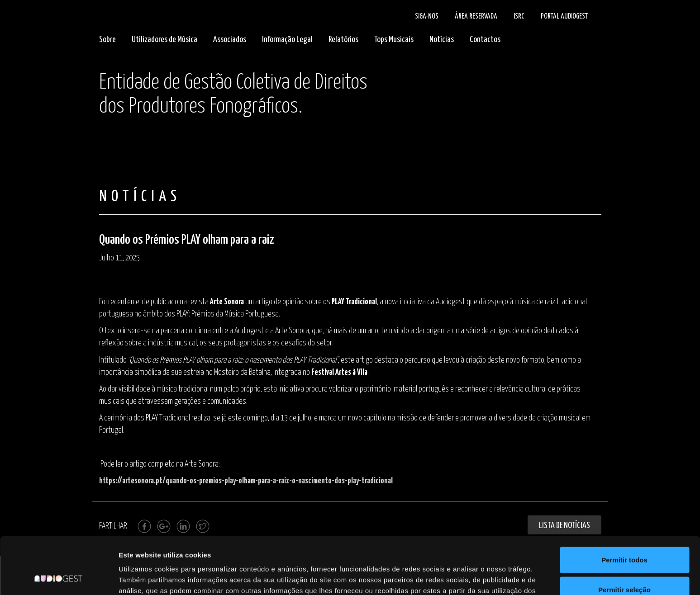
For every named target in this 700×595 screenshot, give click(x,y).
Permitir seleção (624, 536)
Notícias (442, 40)
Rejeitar (624, 565)
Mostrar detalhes (497, 577)
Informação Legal (287, 40)
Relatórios (343, 40)
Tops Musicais (394, 40)
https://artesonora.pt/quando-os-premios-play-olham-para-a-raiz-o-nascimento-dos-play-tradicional (246, 481)
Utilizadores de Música (164, 40)
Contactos (485, 40)
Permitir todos (624, 506)
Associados (230, 40)
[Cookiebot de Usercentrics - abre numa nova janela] (59, 577)
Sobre (107, 40)
